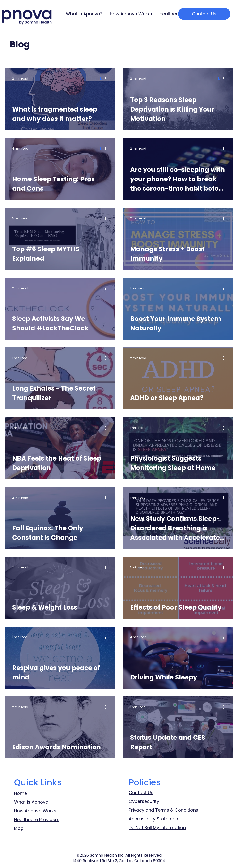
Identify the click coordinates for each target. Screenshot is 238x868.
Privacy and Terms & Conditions (163, 810)
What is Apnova (31, 802)
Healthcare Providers (37, 820)
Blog (19, 828)
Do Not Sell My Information (157, 828)
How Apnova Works (35, 811)
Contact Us (141, 793)
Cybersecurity (144, 801)
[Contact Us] (204, 14)
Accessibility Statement (154, 819)
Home (21, 793)
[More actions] (107, 79)
